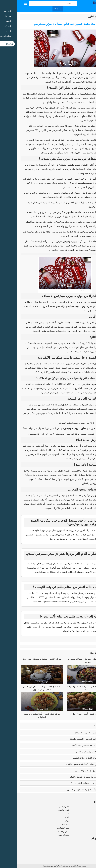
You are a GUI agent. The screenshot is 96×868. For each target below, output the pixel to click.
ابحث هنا (41, 9)
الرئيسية (87, 17)
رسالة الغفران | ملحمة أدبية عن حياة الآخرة (73, 745)
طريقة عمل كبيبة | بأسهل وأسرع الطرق (71, 714)
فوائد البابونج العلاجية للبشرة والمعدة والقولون (72, 777)
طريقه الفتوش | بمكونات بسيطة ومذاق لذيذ (25, 659)
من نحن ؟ (89, 844)
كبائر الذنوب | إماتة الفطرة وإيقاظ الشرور (74, 758)
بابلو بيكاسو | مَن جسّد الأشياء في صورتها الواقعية (71, 764)
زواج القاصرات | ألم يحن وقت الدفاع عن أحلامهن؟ (70, 790)
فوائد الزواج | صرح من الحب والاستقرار (75, 771)
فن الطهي (76, 17)
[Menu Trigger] (8, 3)
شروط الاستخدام (86, 847)
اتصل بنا (90, 855)
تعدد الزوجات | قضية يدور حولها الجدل (76, 752)
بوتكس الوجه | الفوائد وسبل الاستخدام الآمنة (73, 739)
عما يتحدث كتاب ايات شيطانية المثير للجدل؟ (73, 783)
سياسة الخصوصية (86, 851)
